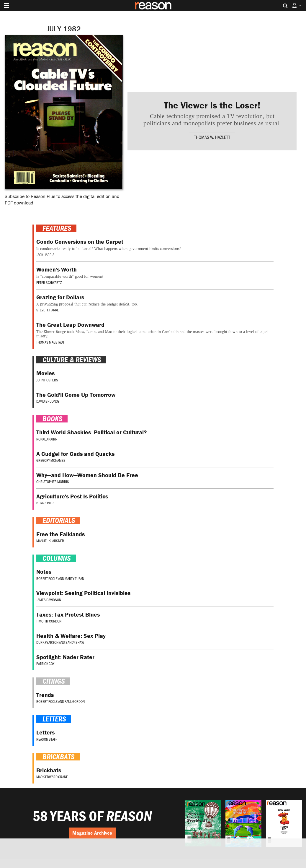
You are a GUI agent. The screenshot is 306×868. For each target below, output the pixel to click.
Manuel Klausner (50, 541)
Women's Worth (57, 269)
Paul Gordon (75, 701)
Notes (44, 572)
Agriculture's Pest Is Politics (72, 496)
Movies (45, 373)
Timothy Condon (49, 621)
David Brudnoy (48, 401)
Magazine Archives (92, 833)
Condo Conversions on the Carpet (80, 242)
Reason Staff (47, 739)
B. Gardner (45, 503)
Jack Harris (45, 255)
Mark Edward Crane (52, 777)
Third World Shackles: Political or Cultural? (91, 432)
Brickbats (49, 770)
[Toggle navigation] (6, 6)
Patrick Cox (45, 664)
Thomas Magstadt (50, 342)
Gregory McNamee (51, 460)
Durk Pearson (47, 642)
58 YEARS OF (92, 816)
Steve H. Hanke (48, 310)
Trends (45, 695)
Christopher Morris (53, 482)
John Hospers (47, 380)
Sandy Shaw (75, 642)
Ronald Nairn (47, 439)
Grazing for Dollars (60, 297)
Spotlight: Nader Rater (65, 657)
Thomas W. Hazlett (212, 137)
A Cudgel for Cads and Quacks (75, 454)
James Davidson (49, 600)
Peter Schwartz (49, 282)
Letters (45, 732)
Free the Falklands (60, 534)
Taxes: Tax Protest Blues (68, 614)
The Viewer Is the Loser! (212, 105)
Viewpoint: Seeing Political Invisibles (83, 593)
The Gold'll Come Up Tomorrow (76, 395)
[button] (297, 5)
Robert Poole (47, 578)
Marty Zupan (74, 578)
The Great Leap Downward (70, 325)
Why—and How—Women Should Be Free (87, 475)
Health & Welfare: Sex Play (71, 636)
